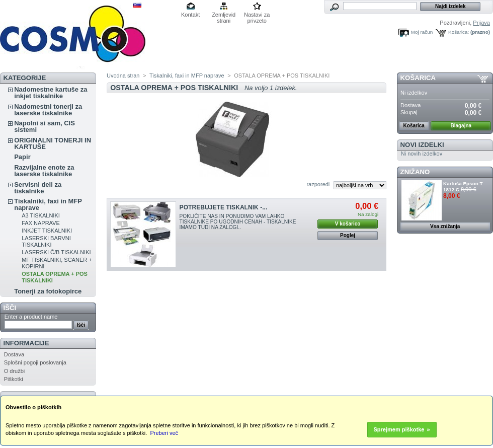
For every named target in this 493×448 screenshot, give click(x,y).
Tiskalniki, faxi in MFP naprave (48, 204)
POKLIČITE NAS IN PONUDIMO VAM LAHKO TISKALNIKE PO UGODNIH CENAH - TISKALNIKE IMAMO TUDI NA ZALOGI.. (238, 222)
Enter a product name (31, 317)
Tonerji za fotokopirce (48, 291)
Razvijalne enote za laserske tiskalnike (44, 171)
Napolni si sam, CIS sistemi (45, 126)
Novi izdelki (422, 145)
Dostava (14, 354)
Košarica (418, 78)
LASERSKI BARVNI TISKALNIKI (46, 241)
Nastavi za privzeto (257, 15)
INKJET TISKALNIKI (47, 231)
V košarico (348, 224)
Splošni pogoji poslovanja (35, 362)
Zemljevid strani (224, 15)
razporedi (318, 184)
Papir (22, 157)
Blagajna (461, 126)
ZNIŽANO (415, 172)
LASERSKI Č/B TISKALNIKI (56, 252)
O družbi (15, 371)
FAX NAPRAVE (41, 223)
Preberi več (164, 433)
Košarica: (459, 32)
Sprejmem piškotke (399, 429)
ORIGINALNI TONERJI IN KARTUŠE (53, 143)
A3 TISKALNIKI (41, 215)
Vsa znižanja (445, 226)
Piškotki (14, 379)
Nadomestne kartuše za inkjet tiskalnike (51, 93)
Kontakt (190, 15)
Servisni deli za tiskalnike (38, 188)
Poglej (348, 235)
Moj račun (422, 32)
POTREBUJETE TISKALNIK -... (224, 207)
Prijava (481, 23)
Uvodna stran (123, 76)
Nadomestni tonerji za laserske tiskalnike (48, 110)
